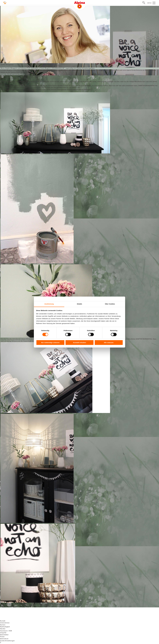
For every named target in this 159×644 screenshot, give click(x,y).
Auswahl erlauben (79, 343)
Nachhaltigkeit (5, 627)
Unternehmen (5, 623)
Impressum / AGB (6, 631)
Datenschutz (4, 639)
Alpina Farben (5, 76)
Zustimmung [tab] (49, 304)
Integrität (3, 633)
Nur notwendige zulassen (50, 343)
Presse (2, 637)
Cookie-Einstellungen (7, 641)
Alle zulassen (109, 343)
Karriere (3, 625)
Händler (3, 629)
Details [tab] (79, 304)
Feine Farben (15, 76)
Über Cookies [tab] (110, 304)
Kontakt (3, 621)
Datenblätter (4, 635)
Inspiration (25, 76)
